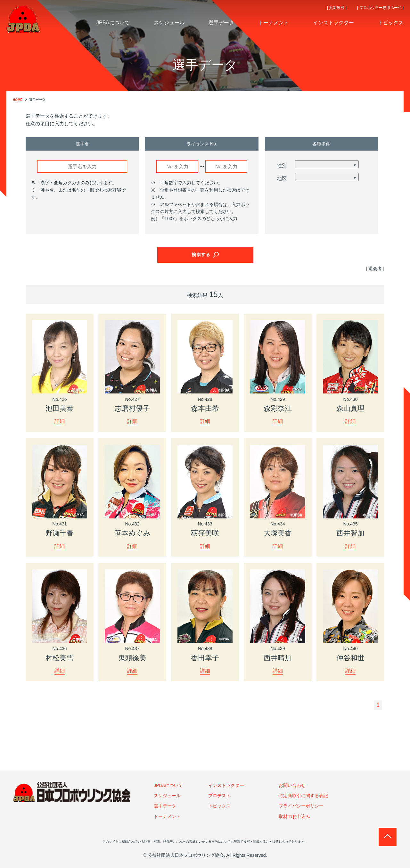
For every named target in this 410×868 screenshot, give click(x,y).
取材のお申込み (294, 816)
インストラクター (226, 785)
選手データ (165, 806)
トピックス (219, 806)
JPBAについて (168, 785)
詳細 (60, 421)
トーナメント (167, 816)
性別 (282, 165)
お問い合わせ (292, 785)
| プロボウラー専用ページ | (380, 8)
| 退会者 (374, 269)
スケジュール (167, 795)
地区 (282, 178)
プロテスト (219, 795)
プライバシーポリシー (301, 806)
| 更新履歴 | (337, 8)
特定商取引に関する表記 (303, 795)
